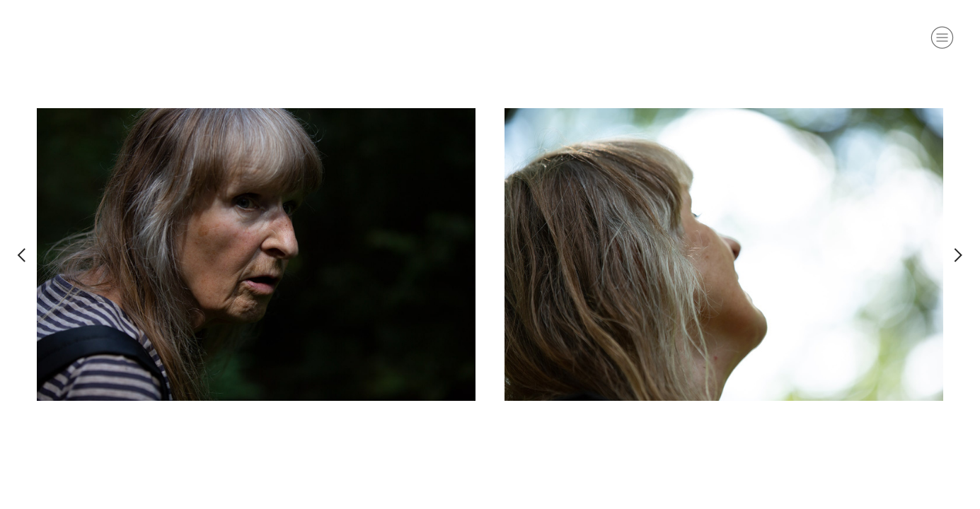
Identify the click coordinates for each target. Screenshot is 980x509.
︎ (958, 255)
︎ (942, 38)
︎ (22, 255)
